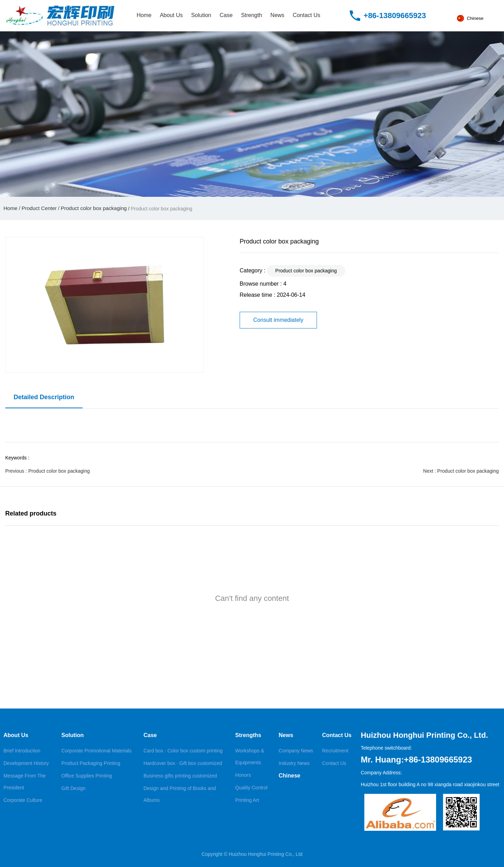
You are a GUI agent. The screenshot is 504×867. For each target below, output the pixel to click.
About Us (171, 15)
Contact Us (306, 15)
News (277, 15)
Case (226, 15)
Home (144, 15)
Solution (201, 15)
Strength (251, 15)
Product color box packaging (94, 208)
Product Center (39, 208)
